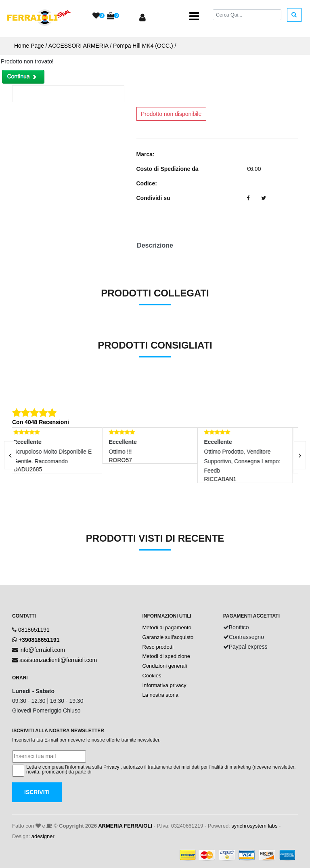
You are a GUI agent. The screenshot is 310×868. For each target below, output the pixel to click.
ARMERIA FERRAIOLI (125, 826)
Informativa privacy (164, 685)
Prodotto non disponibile (171, 114)
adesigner (43, 836)
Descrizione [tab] (155, 245)
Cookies (152, 676)
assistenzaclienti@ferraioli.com (58, 660)
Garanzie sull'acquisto (168, 637)
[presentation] (300, 455)
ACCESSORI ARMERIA (79, 46)
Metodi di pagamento (167, 627)
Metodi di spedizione (167, 656)
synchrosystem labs (254, 826)
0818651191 (34, 630)
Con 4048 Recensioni (41, 422)
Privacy (111, 767)
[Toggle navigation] (194, 16)
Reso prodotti (158, 647)
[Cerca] (247, 15)
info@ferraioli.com (42, 650)
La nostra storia (161, 695)
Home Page (29, 46)
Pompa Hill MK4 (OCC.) (143, 46)
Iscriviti (37, 792)
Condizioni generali (165, 666)
